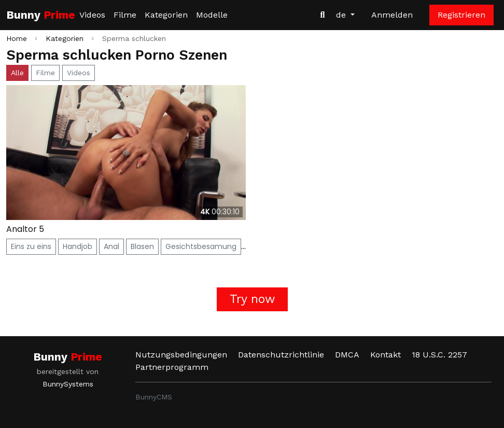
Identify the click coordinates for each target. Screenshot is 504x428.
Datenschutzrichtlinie (281, 355)
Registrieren (461, 15)
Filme (125, 15)
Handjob (78, 246)
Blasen (142, 246)
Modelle (212, 15)
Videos (92, 15)
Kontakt (386, 355)
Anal (111, 246)
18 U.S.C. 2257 (439, 355)
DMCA (347, 355)
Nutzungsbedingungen (181, 355)
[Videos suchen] (323, 15)
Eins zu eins (31, 246)
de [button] (342, 15)
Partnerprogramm (172, 367)
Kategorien (166, 15)
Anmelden (392, 15)
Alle (17, 73)
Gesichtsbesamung (201, 246)
